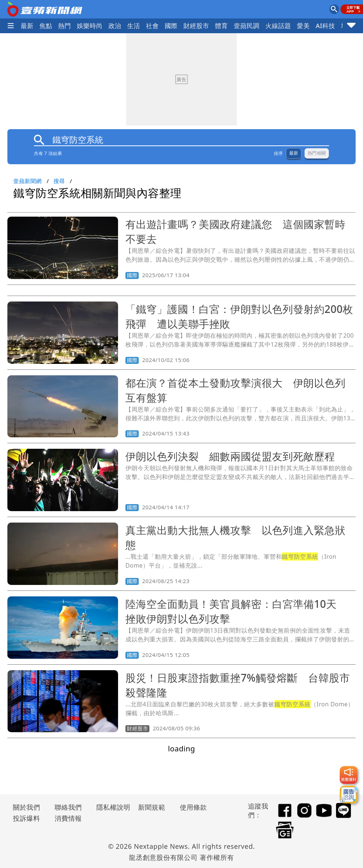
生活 (134, 26)
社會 (153, 26)
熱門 (65, 26)
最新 (27, 26)
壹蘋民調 (247, 26)
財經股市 (196, 26)
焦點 (46, 26)
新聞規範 (152, 807)
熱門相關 (317, 153)
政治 (115, 26)
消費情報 (68, 818)
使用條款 (193, 807)
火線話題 (278, 26)
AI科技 (326, 26)
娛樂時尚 (90, 26)
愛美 (303, 26)
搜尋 (59, 181)
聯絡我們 (68, 807)
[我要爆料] (349, 775)
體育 (222, 26)
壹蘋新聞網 (27, 181)
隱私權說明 (111, 807)
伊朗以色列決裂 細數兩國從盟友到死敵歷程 (230, 456)
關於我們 (27, 807)
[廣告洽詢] (349, 795)
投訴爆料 (27, 818)
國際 (171, 26)
